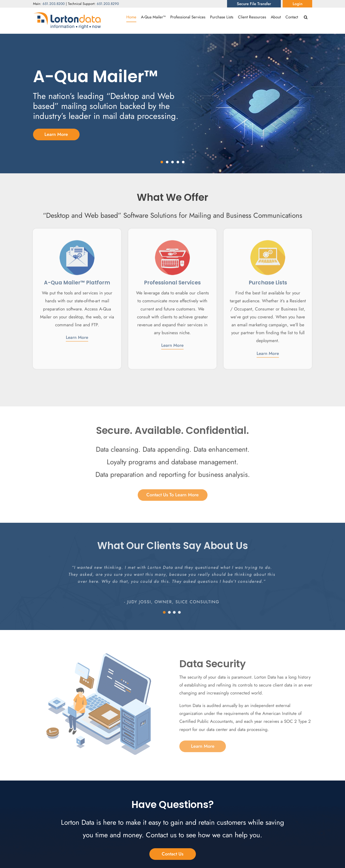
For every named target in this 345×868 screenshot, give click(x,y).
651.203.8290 (108, 4)
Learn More (77, 334)
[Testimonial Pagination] (161, 612)
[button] (306, 17)
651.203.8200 (54, 4)
